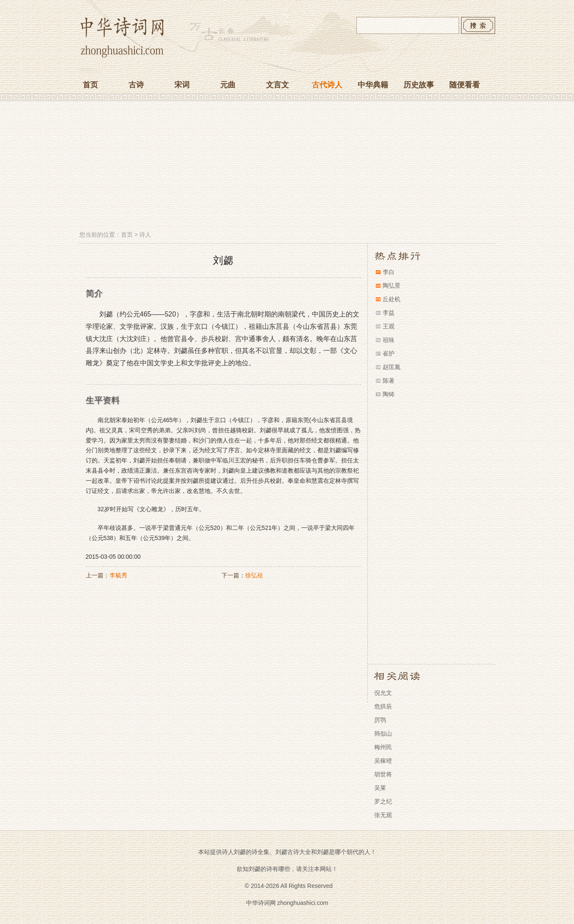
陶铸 (389, 394)
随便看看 (465, 85)
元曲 (228, 85)
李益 (389, 313)
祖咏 (389, 340)
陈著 (389, 381)
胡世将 (383, 774)
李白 (389, 272)
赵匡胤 (392, 367)
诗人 (145, 235)
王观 (389, 326)
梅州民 (383, 747)
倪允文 (383, 693)
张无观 (383, 815)
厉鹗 (380, 720)
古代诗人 (327, 85)
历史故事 (419, 85)
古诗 (136, 85)
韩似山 (383, 734)
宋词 (182, 85)
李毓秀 (118, 575)
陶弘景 (392, 286)
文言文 (277, 85)
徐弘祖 (254, 575)
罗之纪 (383, 801)
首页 (90, 85)
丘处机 (392, 299)
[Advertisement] (287, 167)
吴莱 (380, 788)
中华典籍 (373, 85)
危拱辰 (383, 706)
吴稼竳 (383, 761)
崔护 (389, 353)
